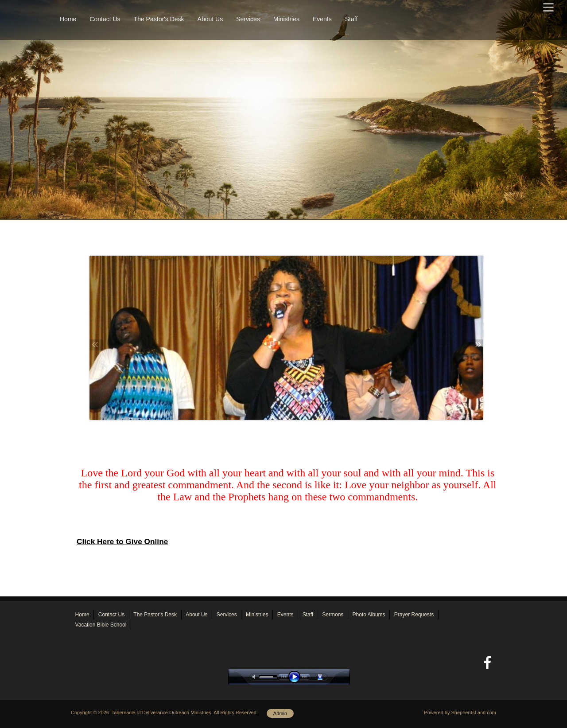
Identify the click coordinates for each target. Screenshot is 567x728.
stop (328, 677)
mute (256, 677)
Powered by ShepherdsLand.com (460, 712)
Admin (280, 713)
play (296, 677)
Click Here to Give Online (122, 541)
